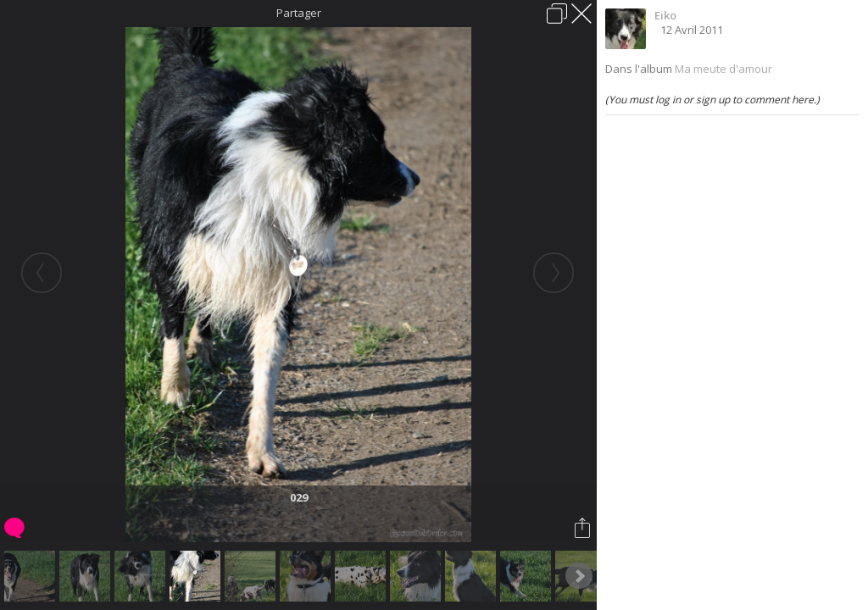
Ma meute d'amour (723, 69)
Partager (299, 13)
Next (579, 576)
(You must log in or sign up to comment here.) (712, 100)
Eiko (665, 15)
